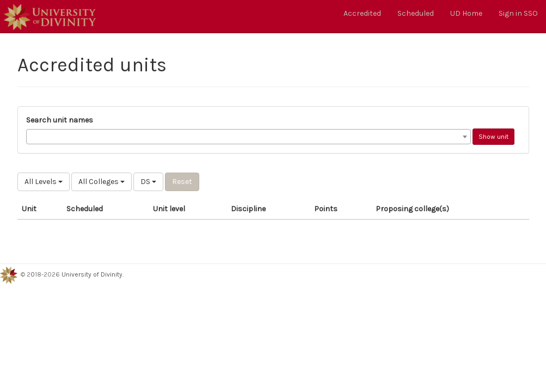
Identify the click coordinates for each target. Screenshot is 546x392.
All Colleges (102, 182)
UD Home (466, 13)
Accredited (362, 13)
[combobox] (249, 137)
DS (148, 182)
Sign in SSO (518, 13)
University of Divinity (92, 274)
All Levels (44, 182)
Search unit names (60, 120)
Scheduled (416, 13)
